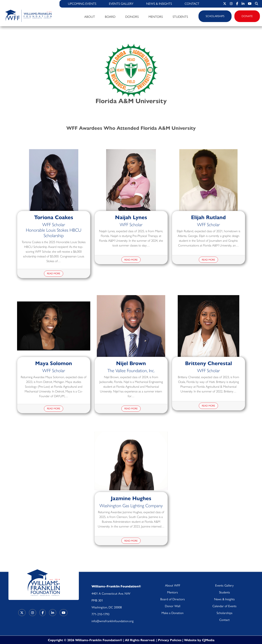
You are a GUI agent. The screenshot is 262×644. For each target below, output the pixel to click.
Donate (247, 16)
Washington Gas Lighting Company (131, 505)
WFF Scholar (54, 224)
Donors (132, 17)
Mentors (156, 17)
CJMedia (208, 640)
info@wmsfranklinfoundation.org (113, 621)
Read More (54, 274)
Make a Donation (173, 613)
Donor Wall (173, 606)
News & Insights (159, 4)
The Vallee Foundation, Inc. (131, 370)
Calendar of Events (224, 606)
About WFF (173, 585)
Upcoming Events (82, 4)
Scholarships (215, 16)
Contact (192, 4)
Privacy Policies (170, 640)
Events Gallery (121, 4)
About (90, 17)
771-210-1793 (100, 614)
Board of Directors (173, 599)
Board (110, 17)
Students (180, 17)
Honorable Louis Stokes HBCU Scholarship (54, 232)
